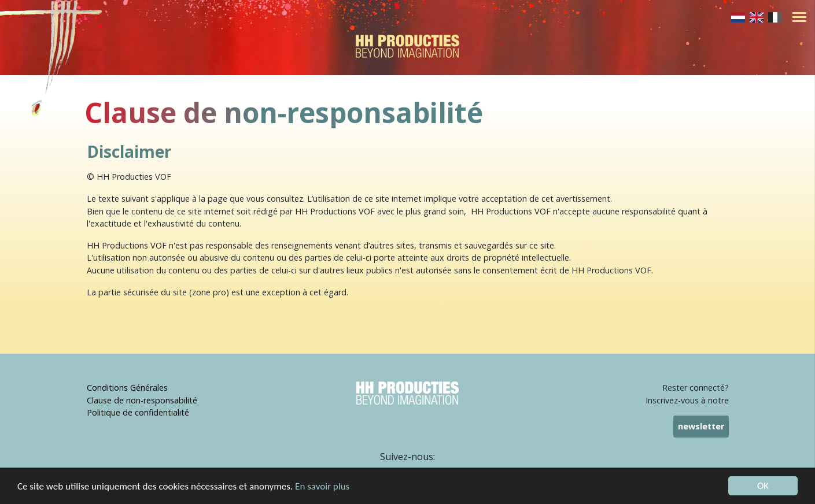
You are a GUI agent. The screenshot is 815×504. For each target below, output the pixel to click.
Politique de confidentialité (138, 412)
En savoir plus (322, 486)
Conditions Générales (127, 388)
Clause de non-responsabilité (142, 400)
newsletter (701, 426)
